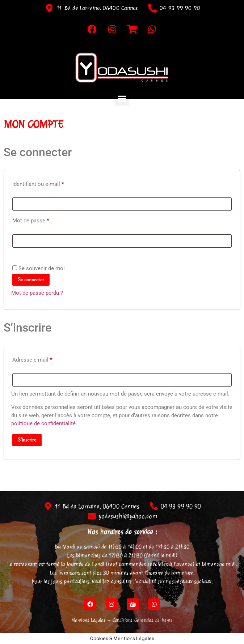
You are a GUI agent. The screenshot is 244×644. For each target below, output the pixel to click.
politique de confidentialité (43, 423)
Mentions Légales (88, 620)
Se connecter (31, 280)
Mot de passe (44, 219)
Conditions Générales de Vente (143, 620)
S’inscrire (27, 440)
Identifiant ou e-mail (51, 183)
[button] (122, 99)
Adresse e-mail (45, 359)
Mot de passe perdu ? (37, 293)
